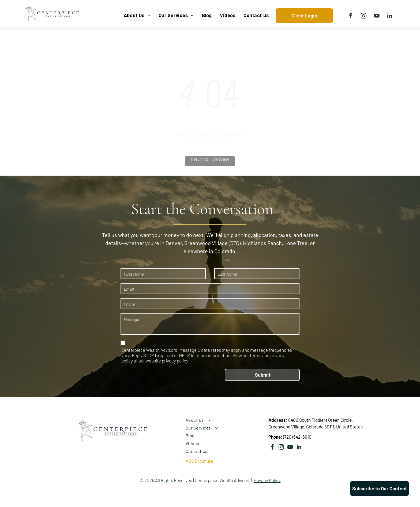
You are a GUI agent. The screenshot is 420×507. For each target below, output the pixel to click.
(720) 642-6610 (297, 437)
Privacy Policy (267, 480)
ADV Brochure (199, 461)
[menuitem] (137, 15)
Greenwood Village (206, 243)
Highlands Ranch (262, 243)
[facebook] (350, 16)
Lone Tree (296, 243)
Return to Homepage (210, 159)
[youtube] (377, 16)
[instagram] (364, 16)
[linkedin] (390, 16)
